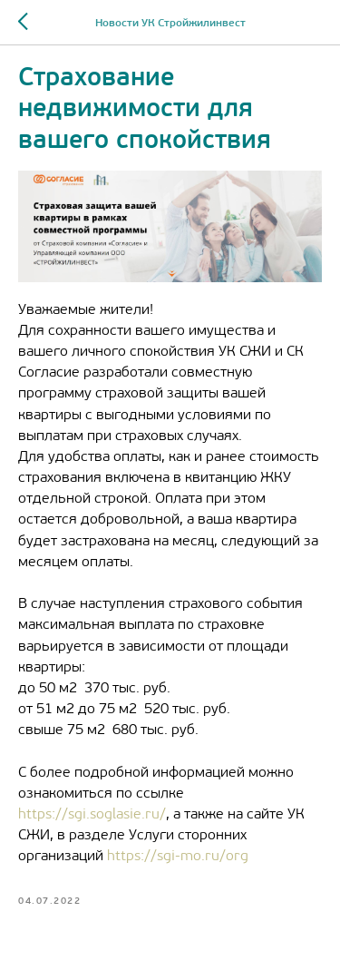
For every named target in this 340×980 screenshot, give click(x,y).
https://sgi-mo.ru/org (178, 857)
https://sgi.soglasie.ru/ (92, 815)
